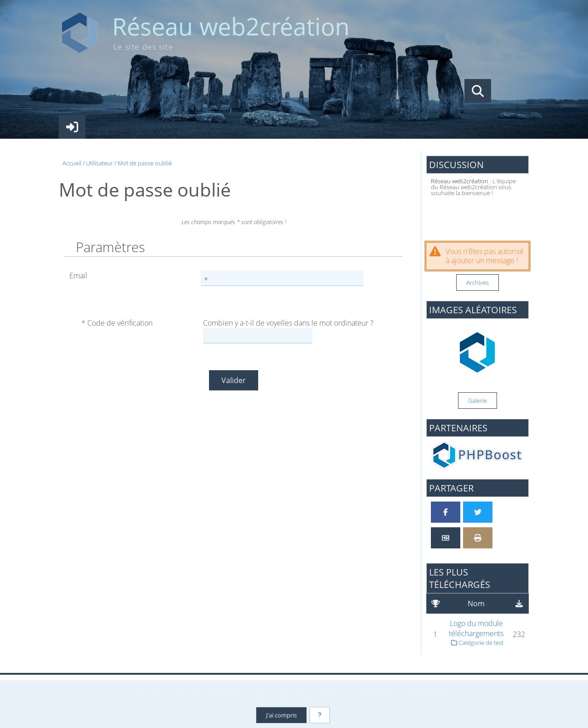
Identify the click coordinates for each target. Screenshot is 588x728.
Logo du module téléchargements (476, 628)
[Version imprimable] (478, 538)
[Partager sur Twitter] (478, 512)
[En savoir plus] (320, 715)
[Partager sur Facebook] (446, 512)
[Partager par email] (446, 538)
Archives (478, 282)
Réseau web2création (231, 26)
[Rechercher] (478, 91)
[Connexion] (72, 127)
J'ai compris (281, 715)
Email (78, 276)
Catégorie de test (477, 643)
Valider (234, 380)
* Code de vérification (117, 323)
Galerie (478, 401)
